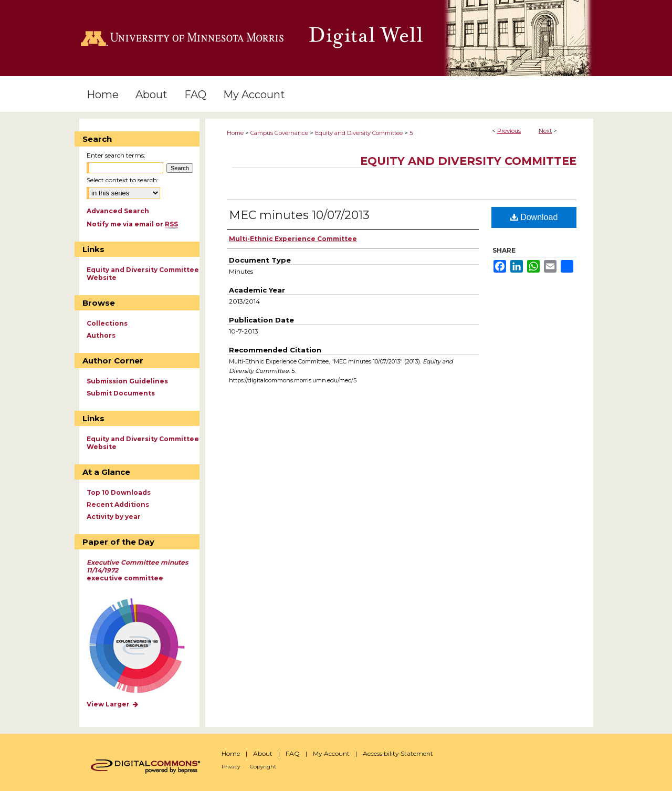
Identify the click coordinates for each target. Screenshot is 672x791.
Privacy (231, 767)
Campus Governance (279, 133)
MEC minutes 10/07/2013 (299, 215)
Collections (107, 323)
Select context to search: (123, 180)
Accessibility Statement (398, 753)
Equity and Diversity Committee (359, 133)
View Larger (113, 704)
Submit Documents (121, 393)
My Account (331, 753)
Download (534, 217)
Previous (509, 131)
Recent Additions (118, 504)
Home (235, 133)
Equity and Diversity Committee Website (143, 274)
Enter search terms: (116, 155)
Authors (101, 335)
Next (545, 131)
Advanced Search (118, 211)
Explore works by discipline (144, 646)
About (263, 753)
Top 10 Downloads (119, 492)
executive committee (137, 570)
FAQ (293, 753)
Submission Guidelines (127, 381)
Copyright (263, 767)
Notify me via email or (132, 224)
